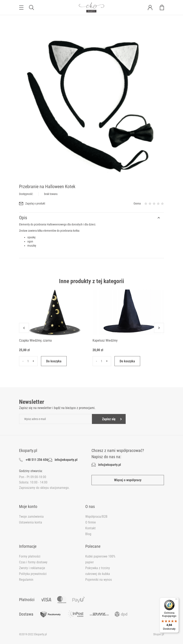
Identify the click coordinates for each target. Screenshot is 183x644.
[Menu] (176, 600)
